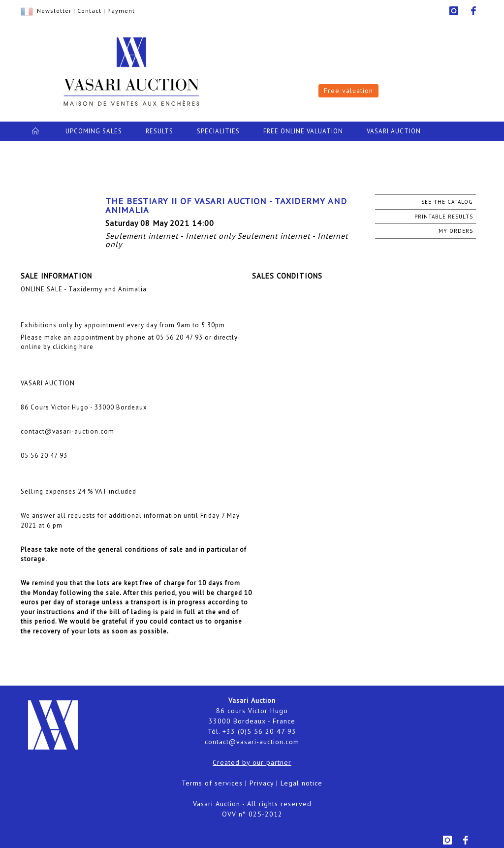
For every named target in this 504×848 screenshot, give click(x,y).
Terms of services (212, 783)
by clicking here (68, 347)
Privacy (262, 783)
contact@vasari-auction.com (252, 742)
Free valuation (348, 91)
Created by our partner (252, 762)
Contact (89, 11)
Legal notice (301, 783)
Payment (121, 11)
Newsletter (54, 11)
